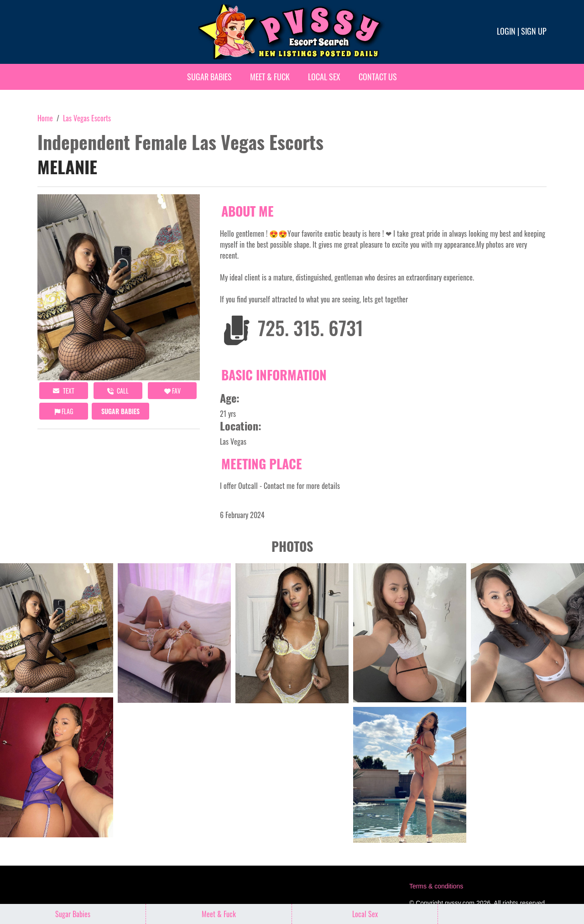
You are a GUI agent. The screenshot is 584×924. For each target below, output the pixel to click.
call (118, 391)
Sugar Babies (209, 77)
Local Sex (324, 77)
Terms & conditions (436, 886)
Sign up (534, 31)
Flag (64, 411)
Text (64, 391)
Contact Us (378, 77)
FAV (172, 391)
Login (506, 31)
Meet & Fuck (270, 77)
